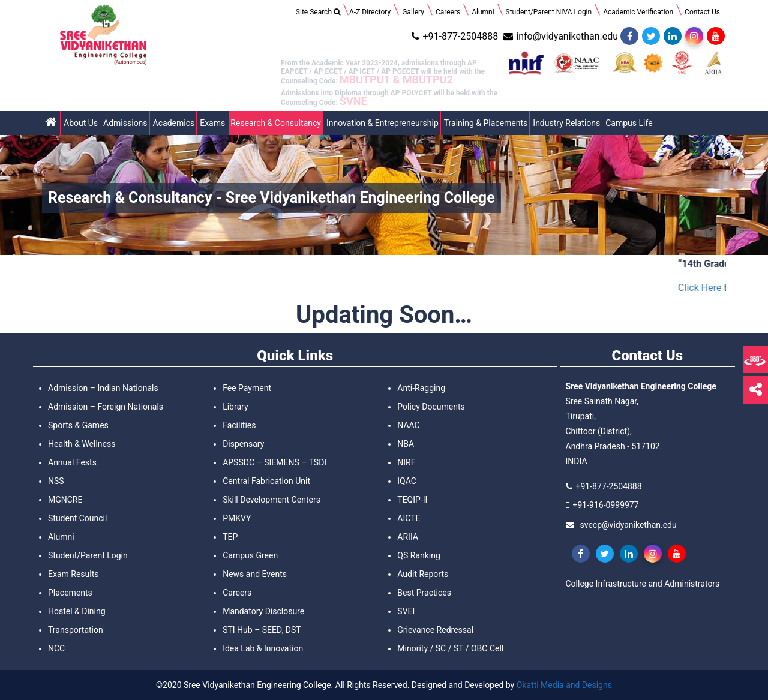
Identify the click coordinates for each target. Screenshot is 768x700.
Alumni (483, 12)
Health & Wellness (82, 444)
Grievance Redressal (435, 630)
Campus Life (629, 123)
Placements (70, 593)
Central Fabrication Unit (266, 481)
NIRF (406, 462)
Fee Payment (247, 388)
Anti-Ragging (421, 388)
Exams (212, 123)
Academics (174, 123)
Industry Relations (566, 123)
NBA (406, 444)
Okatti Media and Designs (564, 685)
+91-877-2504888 (453, 36)
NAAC (408, 425)
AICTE (409, 518)
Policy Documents (431, 407)
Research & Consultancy (276, 123)
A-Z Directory (370, 12)
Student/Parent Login (88, 555)
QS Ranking (418, 555)
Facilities (239, 425)
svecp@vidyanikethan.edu (628, 525)
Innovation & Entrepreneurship (382, 123)
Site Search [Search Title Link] (318, 12)
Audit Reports (423, 574)
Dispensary (243, 444)
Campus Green (250, 555)
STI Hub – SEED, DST (262, 630)
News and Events (255, 574)
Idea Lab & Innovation (263, 648)
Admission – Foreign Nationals (106, 407)
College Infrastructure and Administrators (643, 584)
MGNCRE (65, 500)
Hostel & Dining (77, 611)
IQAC (407, 481)
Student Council (77, 518)
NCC (56, 648)
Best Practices (424, 593)
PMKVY (237, 518)
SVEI (406, 611)
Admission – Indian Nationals (103, 388)
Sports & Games (78, 425)
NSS (56, 481)
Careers (448, 12)
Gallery (413, 12)
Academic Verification (638, 12)
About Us (81, 123)
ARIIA (408, 537)
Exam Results (73, 574)
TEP (230, 537)
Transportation (76, 630)
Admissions (125, 123)
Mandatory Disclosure (263, 611)
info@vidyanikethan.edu (559, 36)
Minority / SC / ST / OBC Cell (450, 648)
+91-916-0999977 (606, 505)
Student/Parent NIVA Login (549, 12)
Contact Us (702, 12)
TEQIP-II (412, 500)
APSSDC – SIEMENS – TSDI (274, 462)
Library (235, 407)
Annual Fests (72, 462)
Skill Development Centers (271, 500)
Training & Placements (486, 123)
